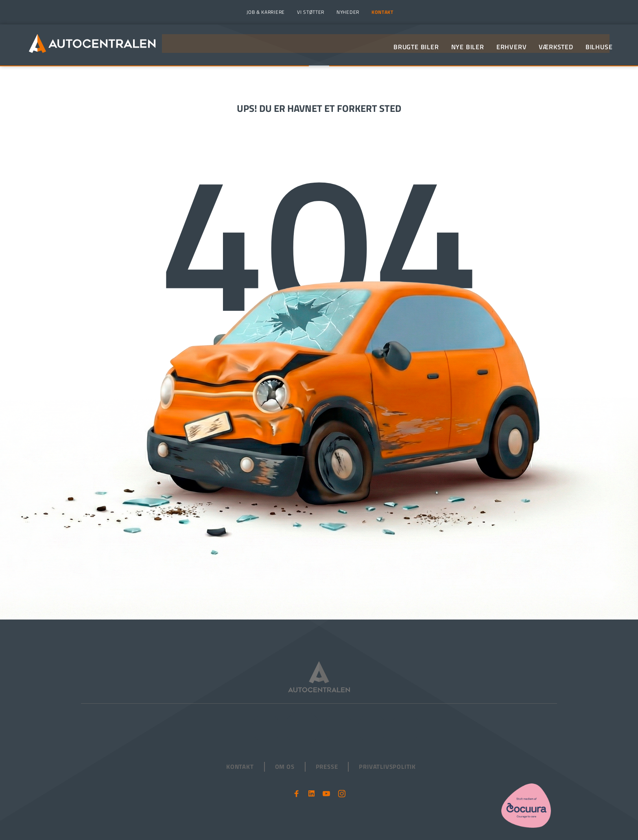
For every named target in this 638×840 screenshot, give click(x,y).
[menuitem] (265, 12)
